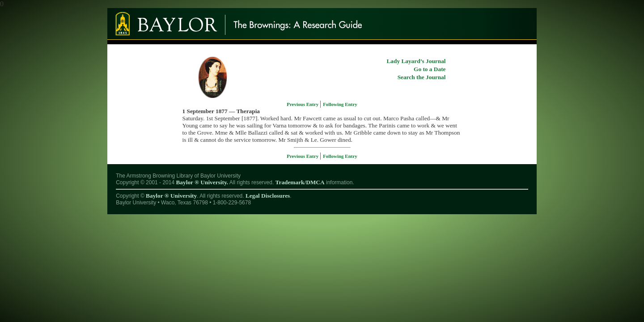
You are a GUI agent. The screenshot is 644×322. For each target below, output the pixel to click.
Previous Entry (303, 104)
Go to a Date (430, 69)
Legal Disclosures (268, 196)
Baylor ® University (171, 196)
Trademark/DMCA (300, 182)
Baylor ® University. (202, 182)
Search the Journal (422, 77)
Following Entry (340, 104)
